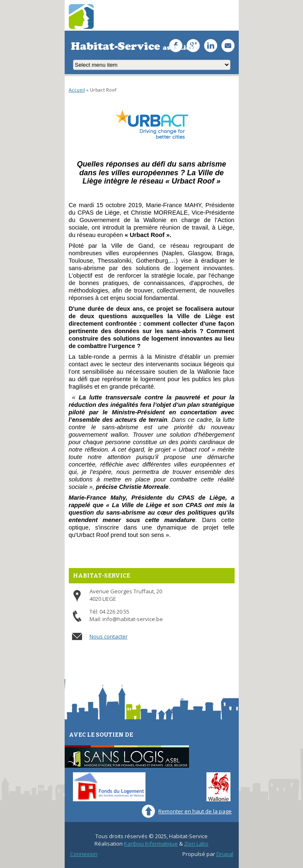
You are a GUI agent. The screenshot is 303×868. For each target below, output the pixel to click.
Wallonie (218, 787)
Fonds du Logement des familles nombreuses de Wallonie (109, 787)
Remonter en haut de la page (195, 811)
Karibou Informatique (151, 844)
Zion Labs (196, 844)
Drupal (225, 854)
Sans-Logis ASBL (127, 757)
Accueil (77, 90)
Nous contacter (109, 636)
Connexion (84, 854)
